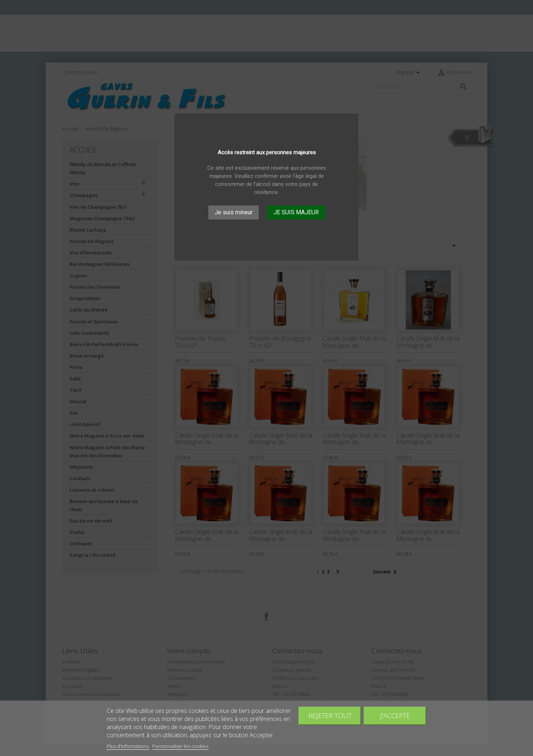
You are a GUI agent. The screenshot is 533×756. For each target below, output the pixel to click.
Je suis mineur (234, 212)
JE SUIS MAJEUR (296, 212)
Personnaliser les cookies (180, 746)
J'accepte (395, 715)
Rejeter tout (330, 715)
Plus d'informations (128, 746)
